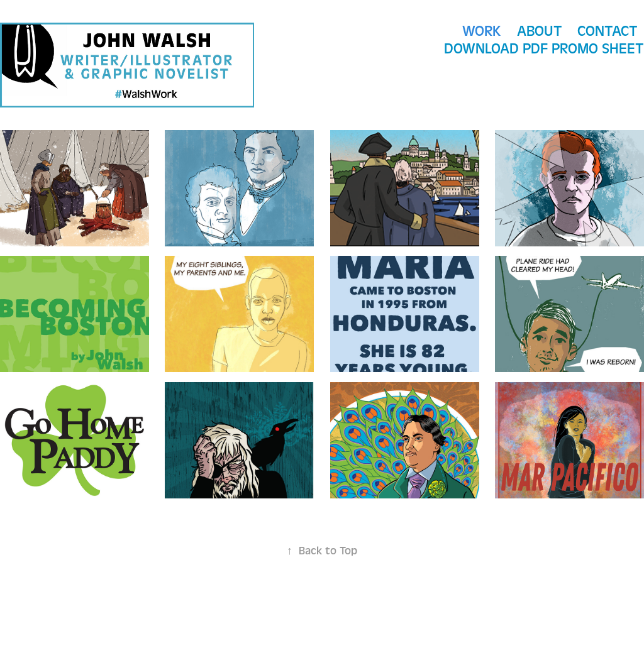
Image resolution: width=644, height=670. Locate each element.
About (540, 31)
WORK (482, 31)
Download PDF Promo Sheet (544, 49)
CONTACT (608, 31)
